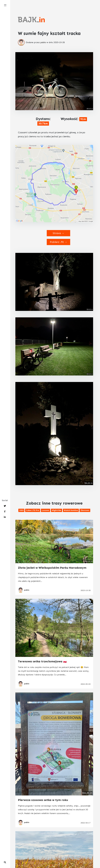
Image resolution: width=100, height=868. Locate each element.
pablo (43, 42)
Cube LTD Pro (33, 510)
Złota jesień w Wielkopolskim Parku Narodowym (52, 568)
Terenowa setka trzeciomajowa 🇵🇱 (42, 661)
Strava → (58, 233)
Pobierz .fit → (59, 242)
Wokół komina (71, 510)
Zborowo (85, 510)
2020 (21, 510)
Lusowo (46, 510)
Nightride (57, 510)
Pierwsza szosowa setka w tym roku (43, 800)
